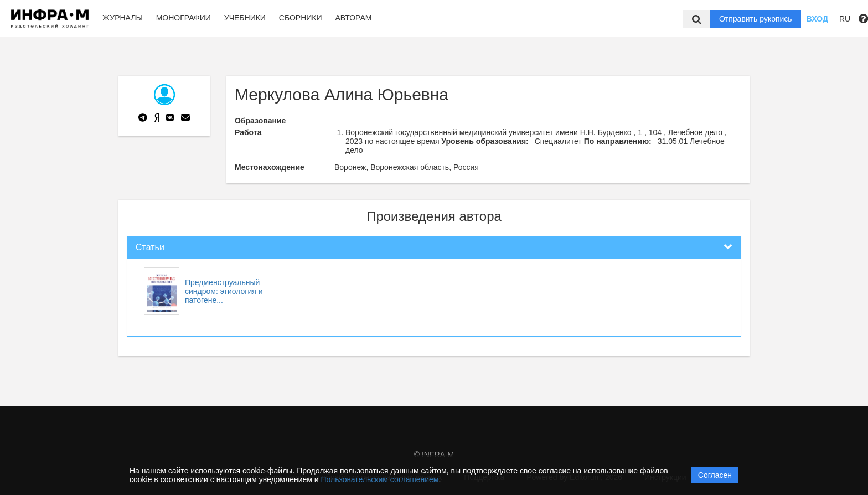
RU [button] (845, 19)
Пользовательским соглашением (380, 479)
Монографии (184, 18)
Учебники (245, 18)
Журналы (123, 18)
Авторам (353, 18)
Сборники (301, 18)
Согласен (715, 475)
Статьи (150, 247)
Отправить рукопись (756, 19)
